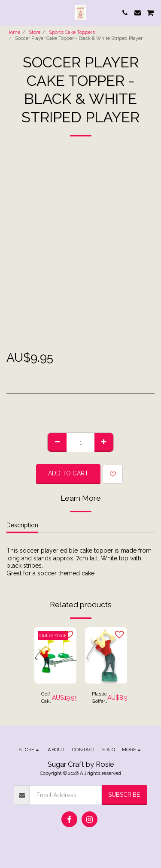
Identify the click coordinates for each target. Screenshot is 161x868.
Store (35, 32)
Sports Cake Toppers (72, 32)
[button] (9, 12)
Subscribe (124, 795)
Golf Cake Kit (47, 698)
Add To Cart (68, 473)
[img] (55, 655)
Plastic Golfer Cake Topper (100, 698)
